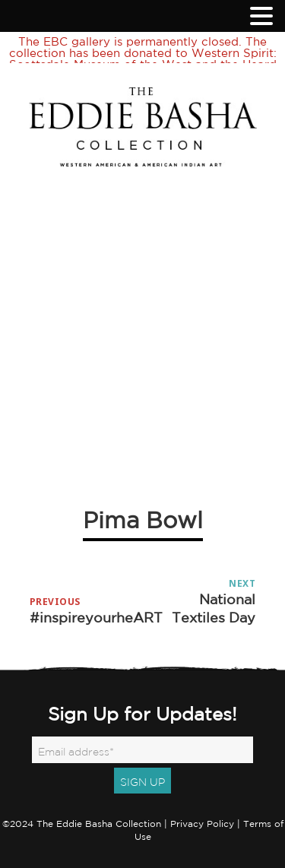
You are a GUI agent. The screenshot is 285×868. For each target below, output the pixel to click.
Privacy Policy (202, 809)
